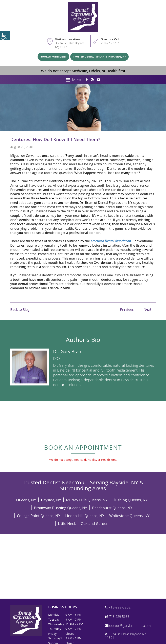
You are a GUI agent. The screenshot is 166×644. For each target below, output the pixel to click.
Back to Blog (20, 309)
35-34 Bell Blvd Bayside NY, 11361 (70, 45)
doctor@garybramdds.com (128, 626)
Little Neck (67, 524)
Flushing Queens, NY (130, 500)
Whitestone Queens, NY (129, 516)
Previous (127, 309)
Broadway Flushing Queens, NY (60, 508)
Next (147, 309)
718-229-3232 (110, 43)
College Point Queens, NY (39, 516)
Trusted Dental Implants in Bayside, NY (99, 57)
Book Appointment (53, 57)
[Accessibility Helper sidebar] (5, 36)
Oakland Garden (95, 524)
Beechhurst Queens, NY (112, 508)
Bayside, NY (51, 500)
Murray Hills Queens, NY (87, 500)
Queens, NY (26, 500)
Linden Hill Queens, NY (85, 516)
